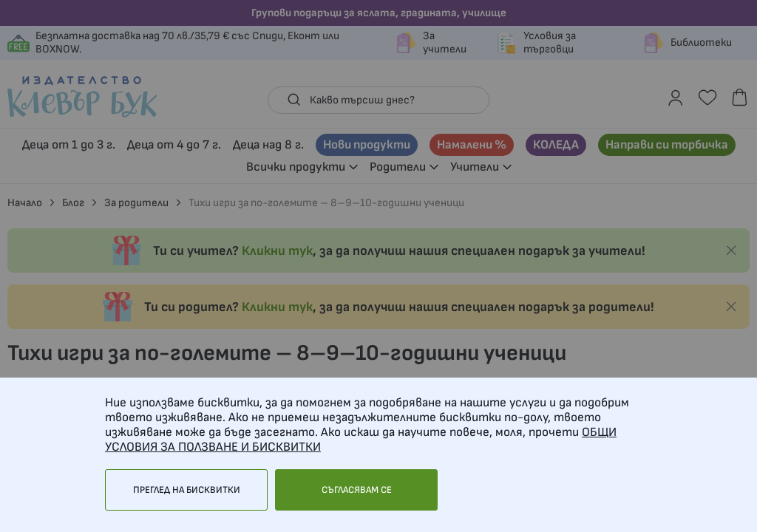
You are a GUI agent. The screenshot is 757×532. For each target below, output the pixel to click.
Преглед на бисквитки (187, 490)
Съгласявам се (357, 490)
